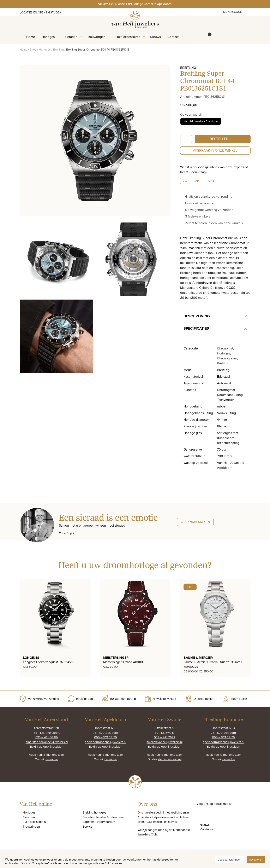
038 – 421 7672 (165, 737)
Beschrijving (197, 316)
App (198, 181)
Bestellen (219, 139)
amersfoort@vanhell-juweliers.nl (47, 742)
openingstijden (53, 747)
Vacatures (206, 829)
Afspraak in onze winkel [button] (215, 150)
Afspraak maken (195, 522)
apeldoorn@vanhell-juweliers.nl (106, 742)
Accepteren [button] (256, 860)
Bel (185, 181)
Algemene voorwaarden (99, 822)
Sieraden (71, 37)
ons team (58, 755)
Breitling (58, 50)
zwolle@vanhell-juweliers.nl (165, 742)
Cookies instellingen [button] (229, 860)
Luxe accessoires (128, 37)
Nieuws (155, 37)
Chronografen (227, 358)
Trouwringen (96, 37)
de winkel (52, 759)
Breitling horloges (94, 812)
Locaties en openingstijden (41, 12)
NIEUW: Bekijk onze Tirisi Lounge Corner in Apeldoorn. (135, 4)
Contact (173, 37)
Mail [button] (211, 181)
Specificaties (196, 328)
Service (87, 826)
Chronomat (225, 348)
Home (31, 37)
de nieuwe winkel (170, 759)
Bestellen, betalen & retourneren (104, 817)
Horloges (48, 37)
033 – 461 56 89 (47, 737)
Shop (33, 50)
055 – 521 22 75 (106, 737)
